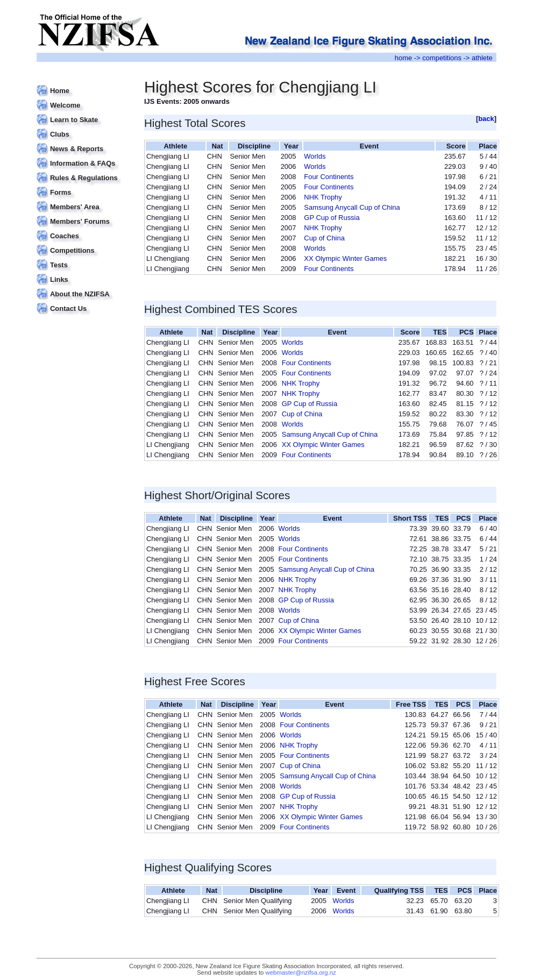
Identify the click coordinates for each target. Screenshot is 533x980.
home (403, 58)
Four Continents (329, 177)
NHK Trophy (323, 197)
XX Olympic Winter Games (345, 258)
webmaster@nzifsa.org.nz (301, 972)
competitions (442, 58)
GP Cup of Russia (332, 218)
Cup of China (324, 238)
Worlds (315, 156)
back (486, 119)
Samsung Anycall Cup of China (352, 207)
